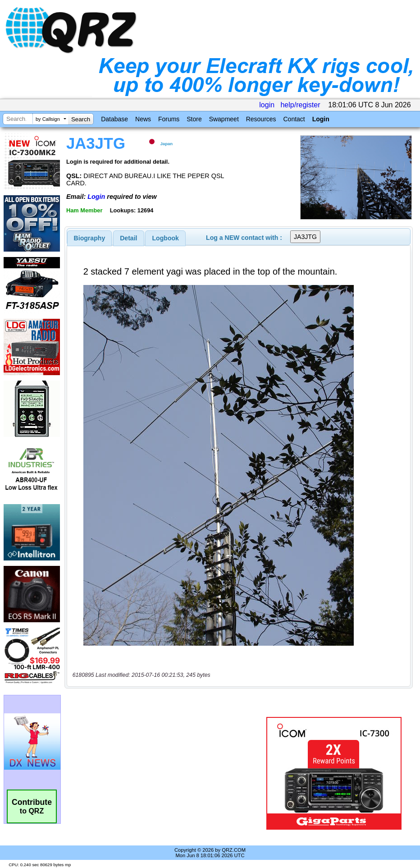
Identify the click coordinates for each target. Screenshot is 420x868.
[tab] (90, 238)
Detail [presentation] (128, 238)
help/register (300, 105)
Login (321, 119)
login (267, 105)
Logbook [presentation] (166, 238)
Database (114, 119)
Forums (169, 119)
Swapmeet (224, 119)
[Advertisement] (167, 773)
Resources (261, 119)
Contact (294, 119)
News (143, 119)
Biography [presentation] (90, 238)
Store (194, 119)
